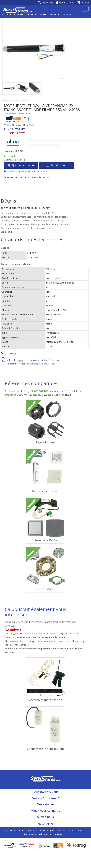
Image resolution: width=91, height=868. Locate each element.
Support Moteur (45, 589)
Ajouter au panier (21, 165)
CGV (4, 831)
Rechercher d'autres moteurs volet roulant (27, 177)
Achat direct (56, 165)
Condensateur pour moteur (46, 749)
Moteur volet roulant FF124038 (56, 14)
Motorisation (8, 14)
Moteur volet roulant (27, 14)
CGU (10, 831)
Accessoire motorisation (46, 700)
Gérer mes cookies (74, 831)
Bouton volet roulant (45, 491)
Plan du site (19, 831)
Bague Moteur (45, 442)
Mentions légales (47, 831)
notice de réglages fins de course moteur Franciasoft (31, 360)
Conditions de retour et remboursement (26, 171)
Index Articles (32, 831)
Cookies (60, 831)
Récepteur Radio (46, 540)
